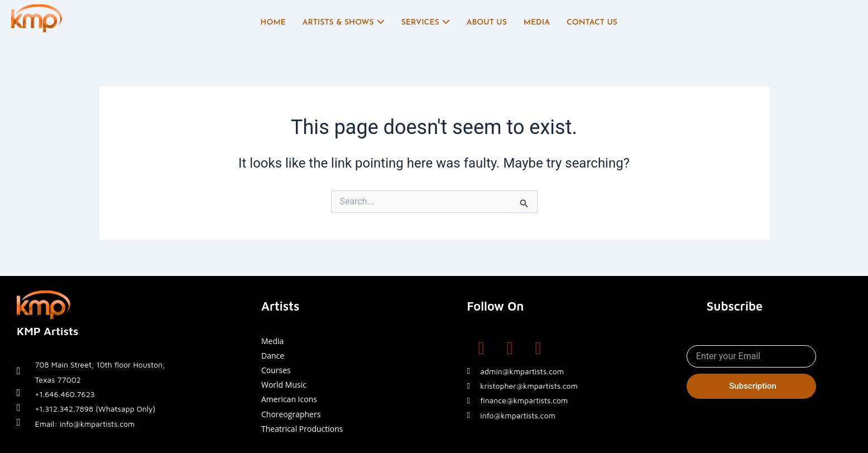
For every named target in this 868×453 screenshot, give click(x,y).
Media (537, 23)
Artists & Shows (344, 23)
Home (273, 23)
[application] (379, 23)
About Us (487, 23)
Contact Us (592, 23)
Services (426, 23)
